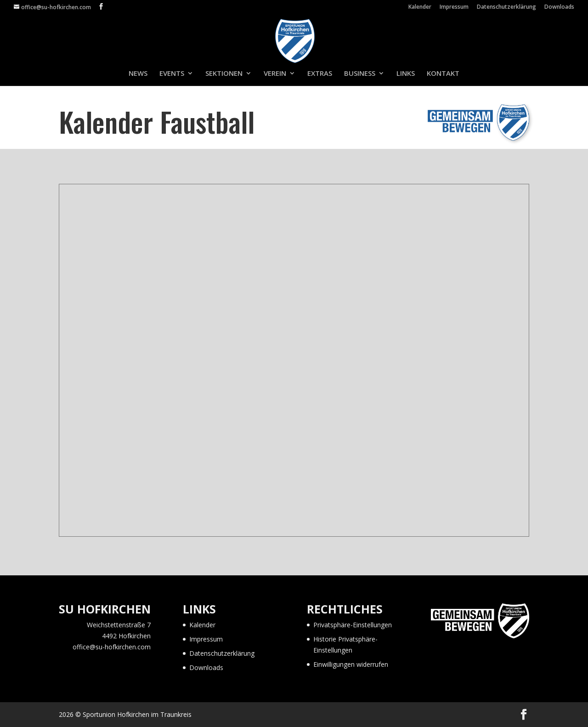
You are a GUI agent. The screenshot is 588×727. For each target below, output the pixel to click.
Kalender (420, 7)
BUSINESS (360, 74)
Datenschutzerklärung (506, 7)
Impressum (454, 7)
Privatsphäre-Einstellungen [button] (353, 625)
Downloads (559, 7)
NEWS (138, 74)
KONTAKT (443, 74)
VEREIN (275, 74)
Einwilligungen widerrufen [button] (351, 664)
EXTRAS (320, 74)
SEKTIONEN (224, 74)
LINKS (406, 74)
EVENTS (172, 74)
